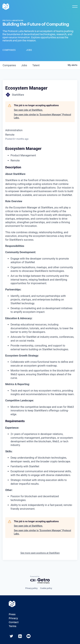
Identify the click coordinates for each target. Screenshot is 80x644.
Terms (13, 626)
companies (9, 65)
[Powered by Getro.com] (40, 580)
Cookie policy (46, 588)
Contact (14, 622)
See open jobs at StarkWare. (28, 110)
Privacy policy (31, 588)
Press (12, 614)
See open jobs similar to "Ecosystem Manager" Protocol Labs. (42, 116)
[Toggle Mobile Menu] (75, 7)
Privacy (13, 618)
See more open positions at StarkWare (40, 553)
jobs (24, 65)
